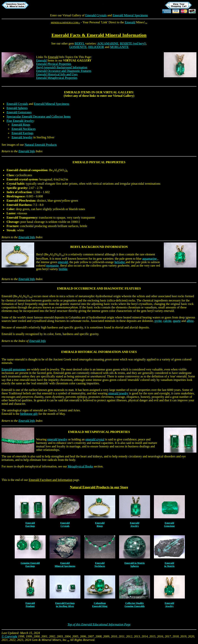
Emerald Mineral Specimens (130, 15)
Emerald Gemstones (19, 112)
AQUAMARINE (108, 43)
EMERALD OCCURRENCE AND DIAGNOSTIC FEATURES (99, 288)
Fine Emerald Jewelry (20, 121)
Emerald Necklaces (24, 129)
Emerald (130, 22)
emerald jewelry (118, 393)
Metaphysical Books (80, 466)
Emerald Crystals (96, 15)
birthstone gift (29, 414)
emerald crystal (95, 439)
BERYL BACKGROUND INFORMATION (99, 247)
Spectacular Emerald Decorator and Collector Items (39, 117)
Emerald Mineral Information (116, 35)
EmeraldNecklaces (100, 564)
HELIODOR (96, 47)
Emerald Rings (21, 125)
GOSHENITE (78, 47)
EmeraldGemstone (169, 524)
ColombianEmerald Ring (100, 605)
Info (56, 57)
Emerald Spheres (17, 108)
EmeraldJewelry (135, 524)
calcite (167, 321)
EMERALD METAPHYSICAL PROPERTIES (99, 432)
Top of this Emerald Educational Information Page (99, 624)
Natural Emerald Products (41, 145)
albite (190, 321)
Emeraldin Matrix (169, 564)
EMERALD (72, 92)
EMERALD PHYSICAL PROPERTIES (99, 162)
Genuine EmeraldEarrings (30, 564)
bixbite (63, 269)
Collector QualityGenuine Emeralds (135, 605)
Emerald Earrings (22, 133)
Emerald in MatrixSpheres (135, 564)
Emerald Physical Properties (54, 64)
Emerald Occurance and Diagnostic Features (64, 71)
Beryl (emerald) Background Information (62, 67)
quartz (177, 321)
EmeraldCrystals (65, 524)
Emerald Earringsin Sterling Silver (65, 605)
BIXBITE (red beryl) (133, 43)
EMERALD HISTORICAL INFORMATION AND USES (99, 352)
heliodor (120, 262)
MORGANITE (119, 47)
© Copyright (9, 636)
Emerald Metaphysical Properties (57, 78)
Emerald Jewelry (22, 137)
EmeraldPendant (30, 605)
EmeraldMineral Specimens (65, 564)
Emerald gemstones (14, 369)
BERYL (80, 43)
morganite (52, 266)
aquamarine (150, 259)
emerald (63, 262)
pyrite (158, 321)
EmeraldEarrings (30, 524)
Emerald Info (27, 151)
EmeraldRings (100, 524)
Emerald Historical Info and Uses (57, 74)
